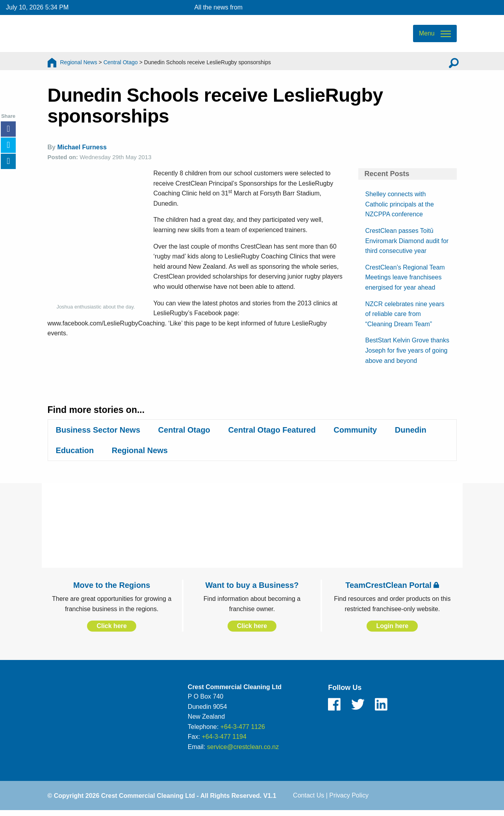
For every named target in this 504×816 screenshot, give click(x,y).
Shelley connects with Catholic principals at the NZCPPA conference (400, 208)
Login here (392, 630)
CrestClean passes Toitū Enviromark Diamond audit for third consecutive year (407, 245)
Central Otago (121, 65)
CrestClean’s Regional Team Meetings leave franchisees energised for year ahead (405, 282)
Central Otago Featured (272, 434)
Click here (111, 630)
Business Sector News (98, 434)
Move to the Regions (112, 589)
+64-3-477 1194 (224, 741)
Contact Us (309, 800)
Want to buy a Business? (252, 589)
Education (75, 455)
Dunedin (411, 434)
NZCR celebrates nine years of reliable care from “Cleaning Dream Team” (405, 318)
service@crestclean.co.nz (243, 751)
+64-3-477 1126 (243, 731)
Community (355, 434)
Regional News (79, 65)
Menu (426, 36)
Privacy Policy (349, 800)
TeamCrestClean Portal (392, 589)
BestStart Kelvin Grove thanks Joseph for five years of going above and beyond (407, 355)
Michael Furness (82, 152)
